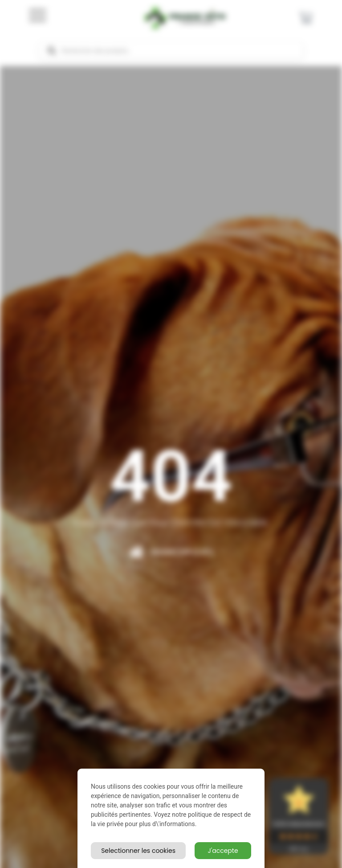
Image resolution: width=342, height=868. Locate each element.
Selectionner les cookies (138, 851)
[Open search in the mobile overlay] (171, 51)
